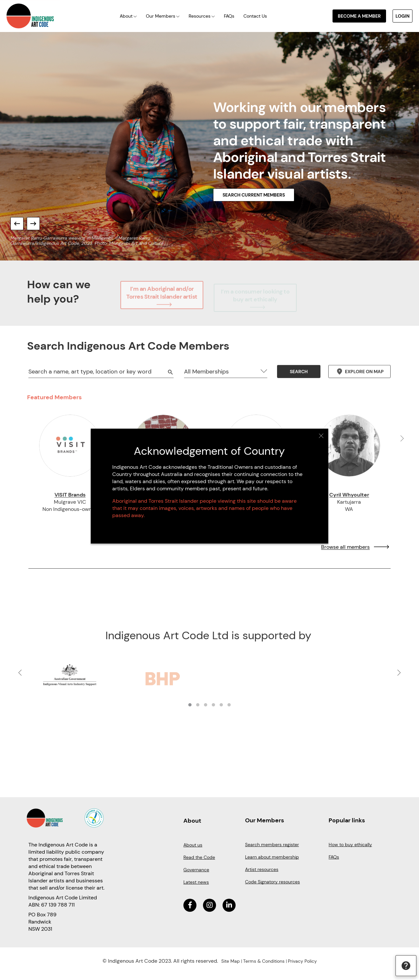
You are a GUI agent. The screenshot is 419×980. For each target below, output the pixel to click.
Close (321, 436)
